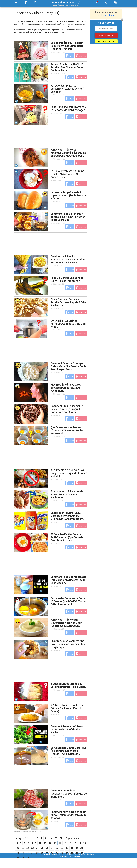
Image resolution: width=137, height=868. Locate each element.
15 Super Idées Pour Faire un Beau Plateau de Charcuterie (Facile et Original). (67, 46)
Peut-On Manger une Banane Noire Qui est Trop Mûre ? (67, 279)
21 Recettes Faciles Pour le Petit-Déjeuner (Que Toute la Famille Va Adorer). (67, 537)
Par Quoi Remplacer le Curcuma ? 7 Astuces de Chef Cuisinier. (67, 89)
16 (70, 843)
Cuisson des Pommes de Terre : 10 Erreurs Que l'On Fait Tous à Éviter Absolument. (68, 601)
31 (72, 848)
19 (84, 843)
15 (65, 843)
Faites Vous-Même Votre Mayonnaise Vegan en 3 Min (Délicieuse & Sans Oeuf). (66, 623)
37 (32, 853)
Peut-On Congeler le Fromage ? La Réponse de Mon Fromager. (68, 108)
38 (37, 853)
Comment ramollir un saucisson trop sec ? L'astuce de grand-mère (69, 793)
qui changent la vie (106, 15)
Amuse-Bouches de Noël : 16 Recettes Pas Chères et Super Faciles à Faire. (67, 67)
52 (61, 838)
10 (40, 843)
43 (62, 853)
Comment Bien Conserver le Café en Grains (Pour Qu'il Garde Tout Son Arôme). (67, 409)
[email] (106, 29)
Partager (70, 56)
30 (67, 848)
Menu (16, 5)
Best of (26, 5)
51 (56, 838)
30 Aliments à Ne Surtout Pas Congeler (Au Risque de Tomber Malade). (69, 473)
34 (18, 853)
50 (28, 858)
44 (67, 853)
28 (57, 848)
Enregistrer (81, 56)
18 (80, 843)
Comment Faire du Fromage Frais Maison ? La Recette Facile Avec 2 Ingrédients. (68, 366)
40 (47, 853)
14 (60, 843)
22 (28, 848)
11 (45, 843)
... (50, 838)
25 (42, 848)
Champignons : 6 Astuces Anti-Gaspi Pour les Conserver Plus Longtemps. (68, 644)
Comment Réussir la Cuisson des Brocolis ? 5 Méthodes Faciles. (67, 729)
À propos (115, 5)
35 (23, 853)
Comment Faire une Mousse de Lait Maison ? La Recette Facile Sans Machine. (68, 580)
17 (75, 843)
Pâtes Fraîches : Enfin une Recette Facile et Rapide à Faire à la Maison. (68, 302)
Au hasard (106, 5)
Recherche (35, 5)
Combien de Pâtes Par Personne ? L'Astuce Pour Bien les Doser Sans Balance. (68, 259)
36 (28, 853)
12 (50, 843)
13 (55, 843)
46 (77, 853)
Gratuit (96, 5)
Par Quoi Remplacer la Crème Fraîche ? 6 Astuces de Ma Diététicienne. (67, 174)
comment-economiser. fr (66, 3)
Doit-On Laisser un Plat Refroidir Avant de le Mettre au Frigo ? (68, 324)
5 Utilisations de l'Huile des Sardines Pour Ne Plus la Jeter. (68, 685)
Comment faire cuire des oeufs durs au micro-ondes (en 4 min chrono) (68, 815)
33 (82, 848)
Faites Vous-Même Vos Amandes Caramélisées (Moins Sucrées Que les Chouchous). (68, 153)
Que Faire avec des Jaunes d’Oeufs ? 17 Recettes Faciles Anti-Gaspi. (67, 430)
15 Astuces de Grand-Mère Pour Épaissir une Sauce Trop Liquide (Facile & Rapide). (68, 751)
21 (23, 848)
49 (23, 858)
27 (52, 848)
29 (62, 848)
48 (18, 858)
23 (32, 848)
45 (72, 853)
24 (37, 848)
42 (57, 853)
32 (77, 848)
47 (82, 853)
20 (18, 848)
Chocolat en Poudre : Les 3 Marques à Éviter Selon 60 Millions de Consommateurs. (67, 516)
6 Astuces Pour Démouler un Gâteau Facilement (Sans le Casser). (67, 708)
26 (47, 848)
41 (52, 853)
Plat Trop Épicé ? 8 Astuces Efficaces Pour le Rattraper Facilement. (66, 388)
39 (42, 853)
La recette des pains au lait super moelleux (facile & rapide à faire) (68, 195)
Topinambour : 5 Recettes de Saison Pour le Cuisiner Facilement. (67, 494)
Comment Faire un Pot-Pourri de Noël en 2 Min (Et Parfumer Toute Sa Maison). (68, 217)
